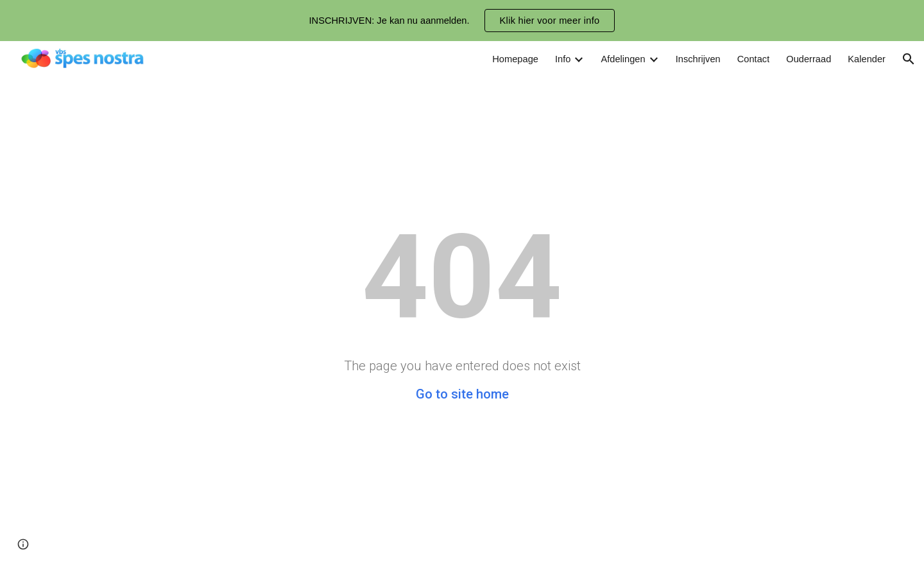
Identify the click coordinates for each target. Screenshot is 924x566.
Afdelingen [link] (623, 59)
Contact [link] (754, 59)
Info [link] (563, 59)
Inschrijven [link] (698, 59)
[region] (462, 21)
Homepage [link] (515, 59)
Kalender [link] (867, 59)
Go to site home (462, 394)
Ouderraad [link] (809, 59)
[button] (909, 59)
